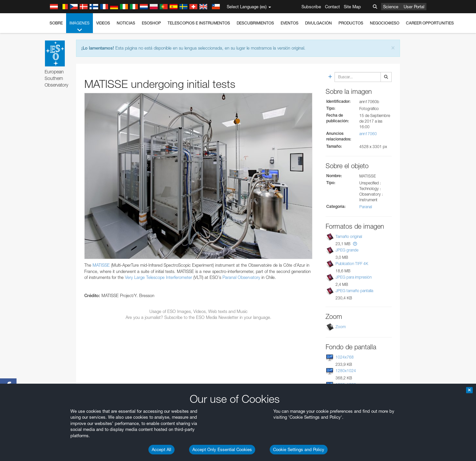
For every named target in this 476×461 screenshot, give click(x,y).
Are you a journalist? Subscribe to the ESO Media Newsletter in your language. (198, 317)
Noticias (126, 23)
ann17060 (368, 134)
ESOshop (151, 23)
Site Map (352, 7)
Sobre (56, 23)
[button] (355, 244)
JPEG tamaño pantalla (354, 291)
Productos (351, 23)
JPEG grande (347, 250)
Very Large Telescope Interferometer (159, 277)
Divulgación (318, 23)
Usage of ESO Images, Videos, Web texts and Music (198, 311)
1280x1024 (346, 371)
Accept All (161, 449)
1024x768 (345, 357)
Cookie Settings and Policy (299, 449)
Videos (103, 23)
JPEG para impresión (354, 277)
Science (391, 7)
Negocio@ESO (385, 23)
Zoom (341, 327)
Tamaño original (349, 236)
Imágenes (79, 27)
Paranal (366, 207)
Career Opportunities (430, 23)
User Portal (414, 7)
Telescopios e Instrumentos (199, 23)
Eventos (290, 23)
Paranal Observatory (241, 277)
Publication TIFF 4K (352, 264)
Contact (332, 7)
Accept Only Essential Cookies (222, 449)
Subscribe (311, 7)
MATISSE (101, 265)
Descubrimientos (255, 23)
